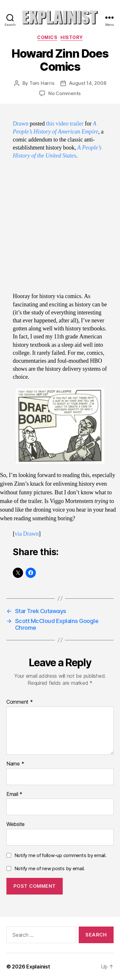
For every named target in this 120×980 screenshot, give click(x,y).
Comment (20, 702)
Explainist (38, 967)
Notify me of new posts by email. (50, 868)
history (72, 37)
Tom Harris (42, 83)
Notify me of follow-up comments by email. (60, 855)
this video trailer (65, 124)
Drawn (21, 124)
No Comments (64, 93)
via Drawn (27, 534)
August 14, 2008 (88, 83)
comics (47, 37)
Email (14, 794)
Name (15, 764)
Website (16, 824)
